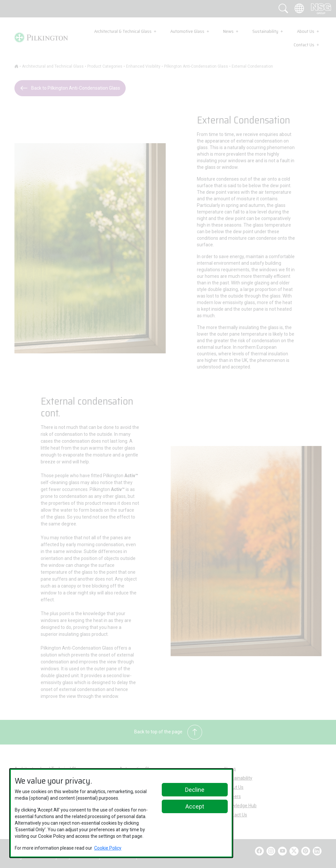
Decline (195, 790)
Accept (195, 806)
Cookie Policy (108, 848)
